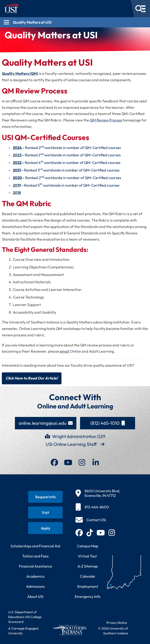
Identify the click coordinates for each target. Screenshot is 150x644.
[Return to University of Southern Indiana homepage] (69, 630)
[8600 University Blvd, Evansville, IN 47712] (98, 493)
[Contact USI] (91, 520)
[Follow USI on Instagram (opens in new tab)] (112, 533)
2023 (17, 155)
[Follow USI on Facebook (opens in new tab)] (79, 533)
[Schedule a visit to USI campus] (45, 512)
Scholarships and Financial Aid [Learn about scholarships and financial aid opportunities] (35, 546)
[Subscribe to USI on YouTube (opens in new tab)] (101, 533)
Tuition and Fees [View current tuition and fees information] (35, 556)
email (65, 351)
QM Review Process (106, 120)
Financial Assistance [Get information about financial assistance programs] (35, 566)
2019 (17, 185)
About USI (35, 596)
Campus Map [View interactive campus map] (88, 546)
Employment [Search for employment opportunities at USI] (88, 586)
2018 (17, 193)
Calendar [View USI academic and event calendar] (88, 576)
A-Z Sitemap (88, 566)
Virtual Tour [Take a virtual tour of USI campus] (88, 556)
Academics (35, 576)
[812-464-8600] (98, 507)
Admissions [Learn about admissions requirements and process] (35, 586)
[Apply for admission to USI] (45, 528)
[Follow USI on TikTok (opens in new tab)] (90, 533)
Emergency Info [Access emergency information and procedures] (88, 596)
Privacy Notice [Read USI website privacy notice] (117, 623)
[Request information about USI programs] (45, 497)
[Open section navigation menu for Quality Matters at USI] (75, 22)
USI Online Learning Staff (75, 444)
